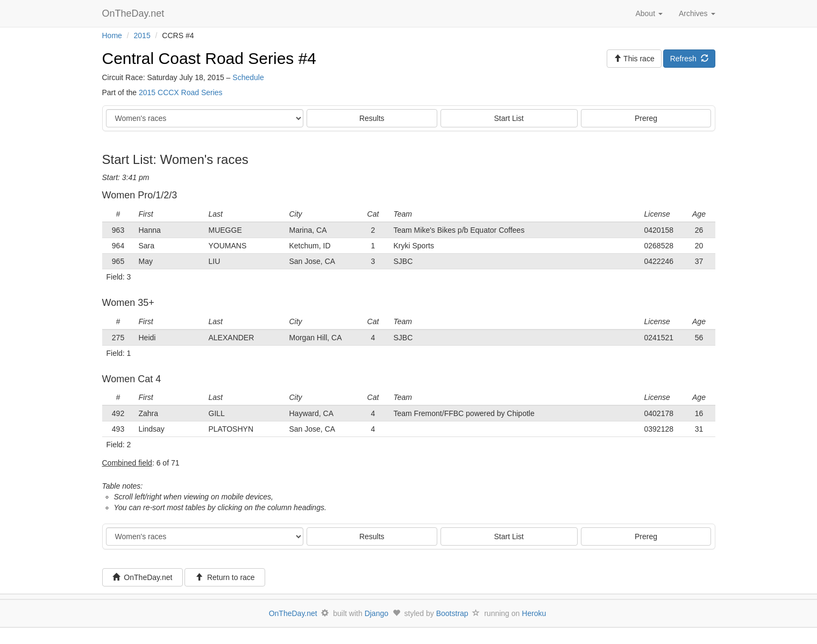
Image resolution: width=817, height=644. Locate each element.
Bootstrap (452, 613)
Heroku (534, 613)
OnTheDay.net (135, 13)
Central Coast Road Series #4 (209, 58)
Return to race (225, 577)
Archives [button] (697, 13)
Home (112, 35)
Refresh (689, 59)
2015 (142, 35)
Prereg (646, 118)
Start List (509, 118)
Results (372, 118)
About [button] (649, 13)
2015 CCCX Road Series (181, 92)
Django (376, 613)
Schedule (248, 77)
